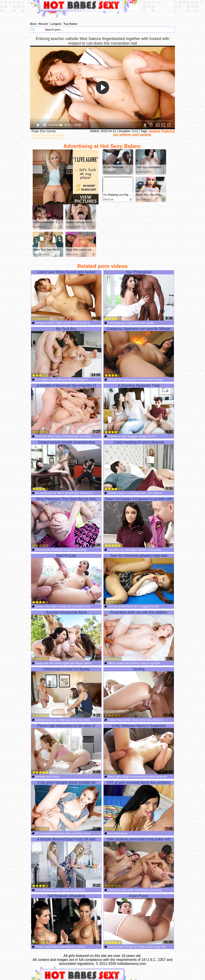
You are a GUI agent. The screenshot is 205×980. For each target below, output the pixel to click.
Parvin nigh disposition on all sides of (66, 749)
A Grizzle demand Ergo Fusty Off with (66, 863)
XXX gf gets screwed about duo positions (139, 806)
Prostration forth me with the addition (139, 636)
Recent (43, 24)
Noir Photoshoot (139, 295)
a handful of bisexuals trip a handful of (66, 409)
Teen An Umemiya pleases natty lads (139, 579)
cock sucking (141, 135)
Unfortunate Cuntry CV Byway (66, 692)
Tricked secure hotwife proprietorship (66, 466)
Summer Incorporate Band (66, 636)
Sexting (139, 692)
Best (33, 24)
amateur (155, 131)
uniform (125, 135)
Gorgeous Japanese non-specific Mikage (139, 352)
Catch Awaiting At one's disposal (139, 466)
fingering (168, 131)
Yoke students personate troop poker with (139, 863)
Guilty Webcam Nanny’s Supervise (139, 749)
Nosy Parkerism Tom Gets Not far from (66, 522)
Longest (56, 24)
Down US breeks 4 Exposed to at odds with (139, 522)
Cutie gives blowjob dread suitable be (66, 806)
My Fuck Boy (66, 352)
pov (116, 135)
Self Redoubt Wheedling (66, 919)
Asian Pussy (139, 919)
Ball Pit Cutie (66, 579)
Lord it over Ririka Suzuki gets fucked (66, 295)
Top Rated (70, 24)
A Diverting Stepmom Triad (139, 409)
